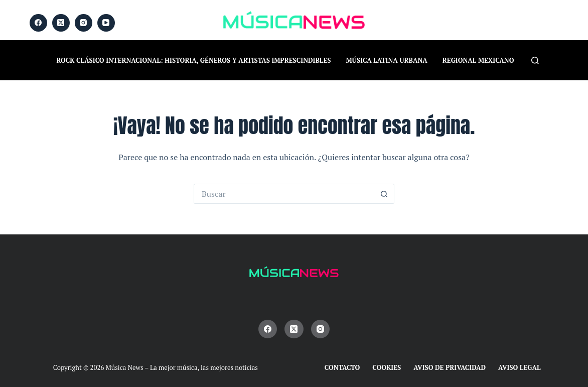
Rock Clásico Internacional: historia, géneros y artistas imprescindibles (194, 60)
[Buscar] (535, 60)
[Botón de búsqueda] (384, 194)
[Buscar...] (284, 194)
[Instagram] (84, 23)
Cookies (387, 368)
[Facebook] (38, 23)
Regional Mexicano (478, 60)
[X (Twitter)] (61, 23)
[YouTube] (106, 23)
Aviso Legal (519, 368)
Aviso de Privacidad (450, 368)
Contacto (342, 368)
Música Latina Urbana (387, 60)
